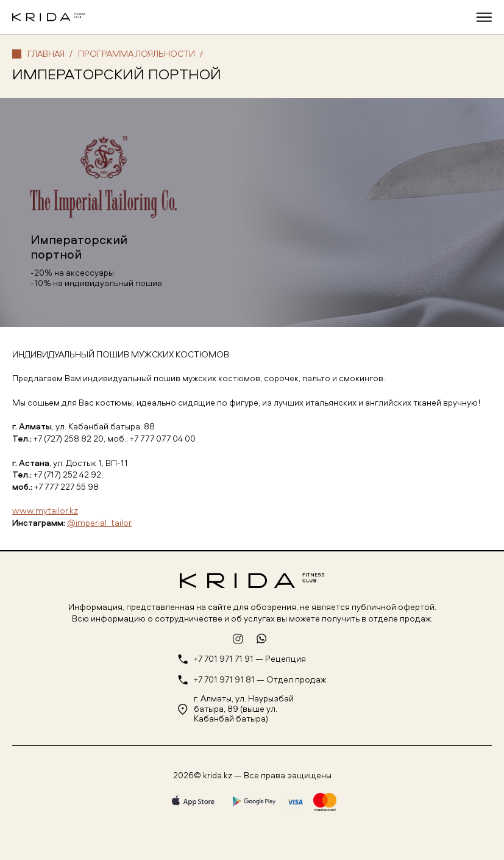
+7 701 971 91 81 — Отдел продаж (260, 680)
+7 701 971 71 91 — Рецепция (250, 659)
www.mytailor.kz (45, 510)
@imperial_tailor (99, 522)
